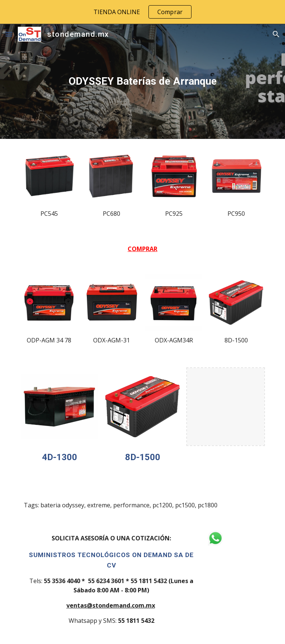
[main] (142, 81)
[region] (142, 12)
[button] (9, 34)
